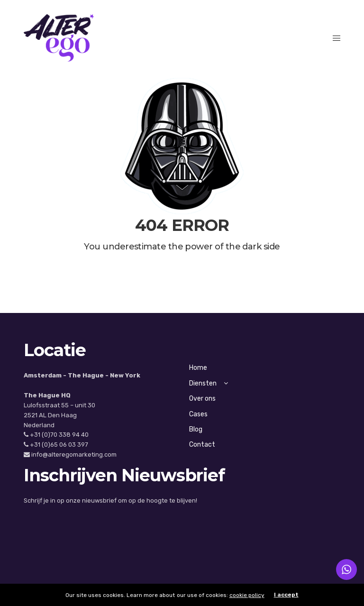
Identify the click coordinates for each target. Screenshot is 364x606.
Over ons (202, 399)
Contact (202, 445)
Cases (198, 414)
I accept (286, 595)
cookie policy (247, 595)
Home (198, 368)
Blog (196, 429)
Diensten (209, 383)
